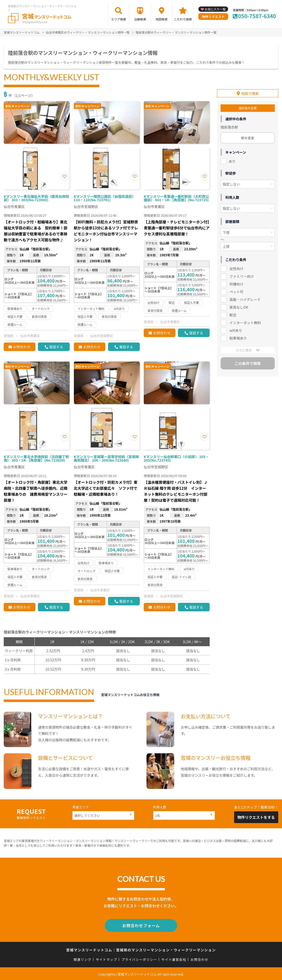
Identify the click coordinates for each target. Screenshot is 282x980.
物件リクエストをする (256, 817)
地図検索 (162, 19)
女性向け (236, 266)
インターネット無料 (245, 320)
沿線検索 (140, 19)
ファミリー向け (242, 274)
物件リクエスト (213, 17)
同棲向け (236, 282)
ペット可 (236, 289)
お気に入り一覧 (215, 9)
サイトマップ (107, 958)
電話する (56, 347)
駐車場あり (238, 336)
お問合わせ (22, 347)
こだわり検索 (183, 19)
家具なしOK (239, 305)
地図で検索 (250, 91)
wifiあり (236, 328)
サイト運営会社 (174, 958)
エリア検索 (119, 19)
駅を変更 (248, 136)
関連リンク (83, 958)
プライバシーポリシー (139, 958)
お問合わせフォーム (141, 925)
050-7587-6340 (257, 16)
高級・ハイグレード (245, 297)
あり (232, 159)
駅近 (233, 312)
